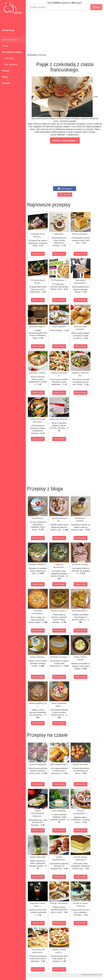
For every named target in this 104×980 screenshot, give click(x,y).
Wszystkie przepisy (12, 52)
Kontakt (6, 83)
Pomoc (6, 71)
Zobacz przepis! (38, 254)
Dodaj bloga (8, 30)
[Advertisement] (65, 32)
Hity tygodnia (10, 64)
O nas (5, 46)
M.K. (101, 975)
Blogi (5, 77)
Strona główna (10, 40)
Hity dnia (8, 58)
